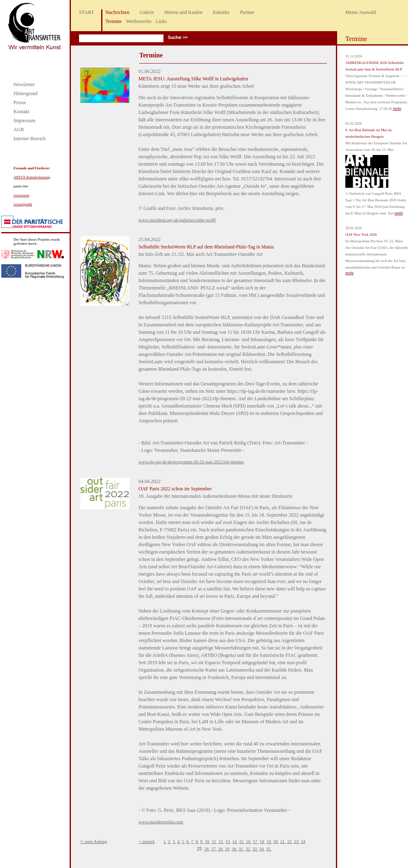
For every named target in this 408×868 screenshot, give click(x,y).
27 (214, 849)
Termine (113, 21)
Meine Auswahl (361, 12)
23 (297, 841)
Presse (20, 103)
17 (256, 841)
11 (214, 841)
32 (248, 849)
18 (263, 841)
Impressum (24, 121)
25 (200, 849)
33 (255, 849)
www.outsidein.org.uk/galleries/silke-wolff (177, 220)
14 (235, 841)
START (86, 12)
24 (303, 841)
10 (208, 841)
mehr (397, 108)
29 (228, 849)
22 (290, 841)
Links (161, 21)
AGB (19, 130)
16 (249, 841)
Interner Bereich (29, 139)
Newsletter (24, 84)
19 (269, 841)
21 (283, 841)
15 (242, 841)
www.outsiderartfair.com (161, 822)
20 (276, 841)
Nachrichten (117, 12)
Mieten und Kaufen (183, 12)
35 (269, 849)
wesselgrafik (23, 204)
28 (221, 849)
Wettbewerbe (139, 21)
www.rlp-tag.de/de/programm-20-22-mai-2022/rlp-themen (191, 462)
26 (207, 849)
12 (221, 841)
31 (242, 849)
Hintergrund (25, 93)
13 (228, 841)
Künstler (221, 12)
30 (235, 849)
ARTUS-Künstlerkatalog (32, 177)
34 (262, 849)
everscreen (21, 195)
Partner (247, 12)
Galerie (147, 12)
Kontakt (22, 112)
